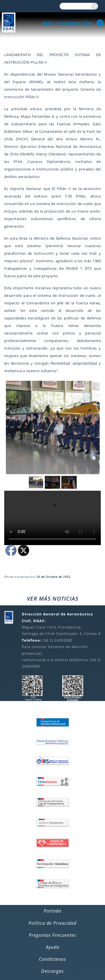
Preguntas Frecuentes (53, 935)
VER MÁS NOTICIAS (53, 599)
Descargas (53, 971)
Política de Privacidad (53, 923)
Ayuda (53, 947)
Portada (53, 911)
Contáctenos (53, 959)
